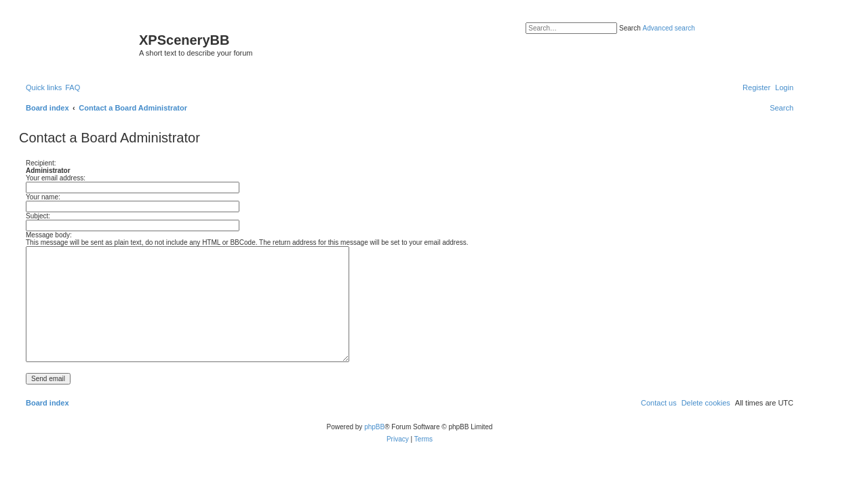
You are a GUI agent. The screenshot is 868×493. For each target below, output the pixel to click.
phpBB (374, 427)
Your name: (43, 197)
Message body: (49, 235)
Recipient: (41, 163)
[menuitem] (73, 87)
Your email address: (56, 178)
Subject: (38, 216)
